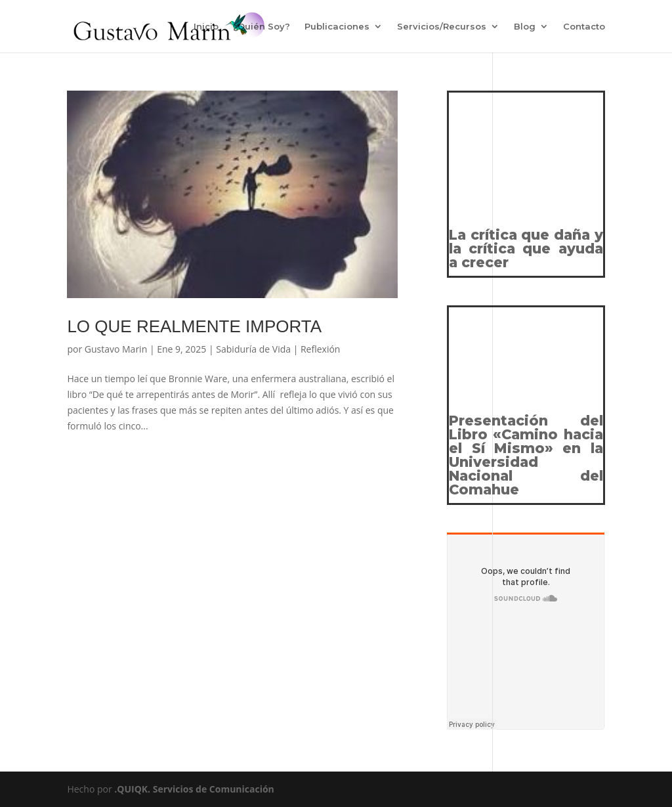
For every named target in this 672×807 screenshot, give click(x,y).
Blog (525, 27)
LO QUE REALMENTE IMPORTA (194, 326)
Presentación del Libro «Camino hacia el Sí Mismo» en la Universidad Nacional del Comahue (526, 455)
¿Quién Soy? (262, 27)
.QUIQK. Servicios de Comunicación (194, 789)
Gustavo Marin (116, 349)
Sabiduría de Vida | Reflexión (278, 349)
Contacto (584, 27)
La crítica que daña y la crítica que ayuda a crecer (526, 249)
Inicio (206, 27)
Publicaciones (337, 27)
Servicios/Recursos (442, 27)
